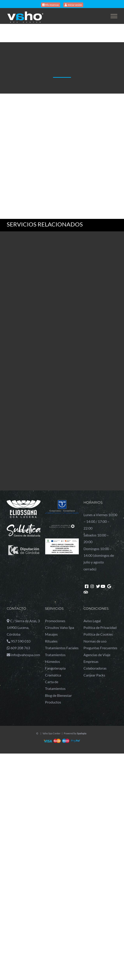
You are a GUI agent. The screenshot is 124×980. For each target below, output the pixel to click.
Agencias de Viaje (97, 655)
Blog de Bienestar (58, 695)
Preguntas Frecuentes (100, 648)
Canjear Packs (94, 675)
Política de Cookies (98, 634)
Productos (53, 702)
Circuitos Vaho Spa (60, 627)
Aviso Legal (92, 621)
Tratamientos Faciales (62, 648)
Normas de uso (95, 641)
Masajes (51, 634)
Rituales (51, 641)
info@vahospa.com (26, 655)
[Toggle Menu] (114, 16)
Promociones (55, 621)
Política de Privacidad (100, 627)
